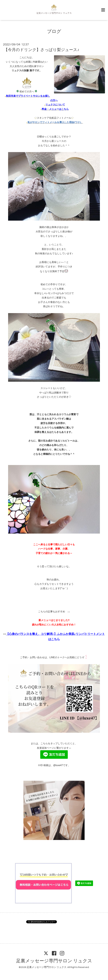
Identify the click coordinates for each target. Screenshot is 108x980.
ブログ (54, 31)
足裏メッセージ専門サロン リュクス (54, 961)
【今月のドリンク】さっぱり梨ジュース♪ (42, 50)
